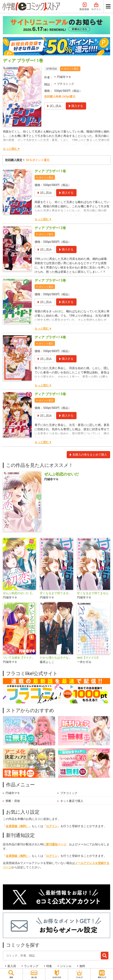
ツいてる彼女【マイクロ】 (19, 658)
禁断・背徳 (13, 801)
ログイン (96, 7)
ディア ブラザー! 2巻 (50, 228)
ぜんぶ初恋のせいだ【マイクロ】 (19, 593)
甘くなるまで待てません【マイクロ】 (56, 593)
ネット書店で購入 (72, 801)
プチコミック (65, 84)
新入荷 (12, 966)
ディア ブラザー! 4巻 (50, 337)
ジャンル (66, 966)
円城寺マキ (64, 77)
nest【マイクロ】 (88, 658)
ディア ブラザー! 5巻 (50, 394)
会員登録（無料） (17, 826)
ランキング (31, 966)
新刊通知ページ (56, 844)
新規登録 (84, 7)
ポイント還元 (71, 69)
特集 (49, 966)
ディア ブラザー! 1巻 (50, 171)
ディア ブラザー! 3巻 (50, 280)
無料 (82, 966)
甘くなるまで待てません (93, 593)
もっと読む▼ (12, 149)
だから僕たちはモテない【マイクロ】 (56, 658)
